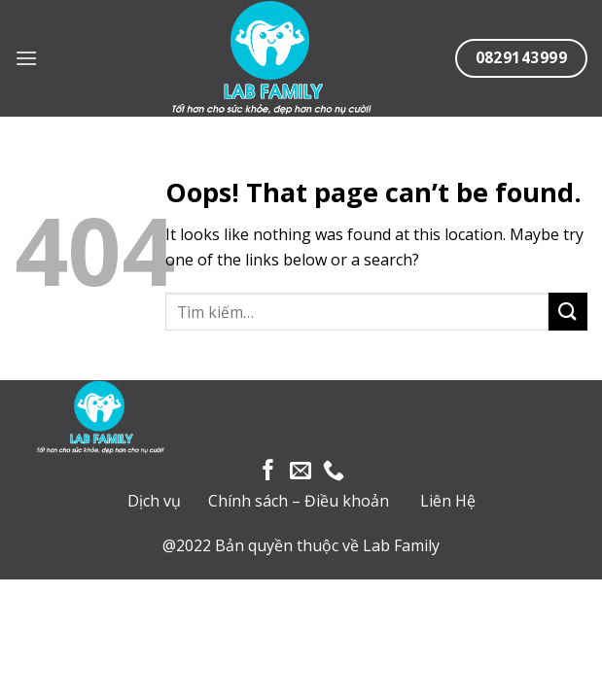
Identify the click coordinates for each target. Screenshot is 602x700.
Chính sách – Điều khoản (299, 501)
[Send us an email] (301, 472)
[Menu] (26, 58)
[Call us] (334, 472)
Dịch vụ (154, 501)
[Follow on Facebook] (268, 472)
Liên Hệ (448, 501)
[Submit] (568, 312)
